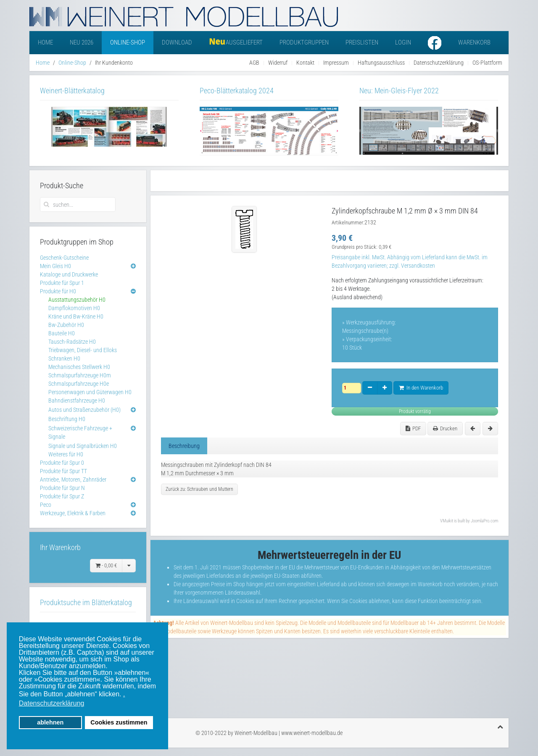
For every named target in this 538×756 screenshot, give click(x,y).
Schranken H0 (64, 358)
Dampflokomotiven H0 (74, 308)
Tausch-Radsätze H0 (72, 342)
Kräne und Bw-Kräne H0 (76, 316)
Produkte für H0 (58, 291)
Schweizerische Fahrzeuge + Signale (80, 432)
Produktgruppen (304, 42)
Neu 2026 (82, 42)
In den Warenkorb (421, 388)
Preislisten (362, 42)
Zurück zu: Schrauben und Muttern (199, 489)
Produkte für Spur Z (62, 496)
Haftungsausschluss (381, 63)
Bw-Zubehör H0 (66, 325)
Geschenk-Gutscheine (64, 258)
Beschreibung (184, 446)
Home (45, 42)
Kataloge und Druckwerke (69, 274)
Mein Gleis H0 (55, 266)
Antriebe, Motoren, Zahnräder (73, 479)
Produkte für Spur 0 (62, 463)
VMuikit (447, 521)
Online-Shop (128, 42)
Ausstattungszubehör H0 (77, 300)
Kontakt (305, 63)
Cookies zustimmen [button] (119, 722)
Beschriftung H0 (67, 419)
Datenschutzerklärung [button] (52, 703)
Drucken (445, 428)
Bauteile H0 (62, 333)
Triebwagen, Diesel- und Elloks (83, 350)
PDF (413, 428)
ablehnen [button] (50, 722)
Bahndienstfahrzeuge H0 (77, 400)
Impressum (336, 63)
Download (177, 42)
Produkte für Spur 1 (62, 283)
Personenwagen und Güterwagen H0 (90, 392)
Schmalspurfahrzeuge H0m (80, 375)
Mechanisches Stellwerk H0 (79, 367)
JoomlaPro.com (484, 521)
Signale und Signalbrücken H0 (83, 446)
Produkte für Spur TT (63, 471)
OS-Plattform (487, 63)
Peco (46, 505)
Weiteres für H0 (66, 454)
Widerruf (278, 63)
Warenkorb (474, 42)
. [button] (124, 694)
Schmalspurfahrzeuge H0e (79, 384)
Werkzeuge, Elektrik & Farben (73, 513)
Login (403, 42)
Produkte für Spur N (62, 488)
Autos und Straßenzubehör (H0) (84, 410)
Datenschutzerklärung (439, 63)
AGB (254, 63)
